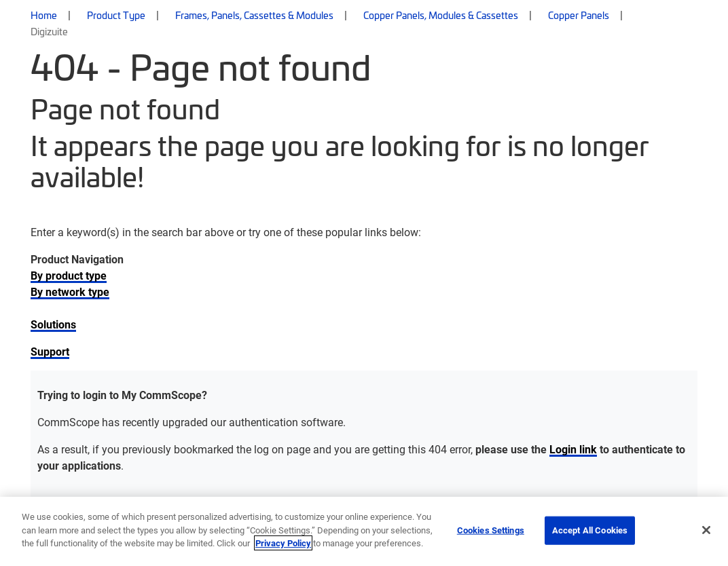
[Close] (706, 530)
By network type (70, 291)
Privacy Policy (283, 543)
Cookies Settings (491, 530)
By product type (69, 275)
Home (44, 15)
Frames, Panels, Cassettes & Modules (254, 15)
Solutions (53, 324)
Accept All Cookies (590, 530)
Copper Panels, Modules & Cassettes (441, 15)
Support (50, 351)
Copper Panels (579, 15)
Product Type (116, 15)
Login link (573, 449)
